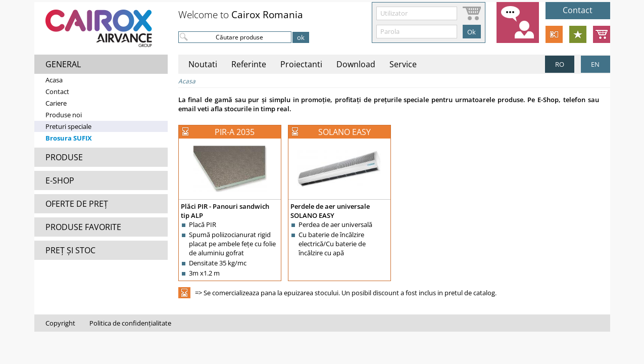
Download (356, 64)
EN (595, 64)
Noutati (203, 64)
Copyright (60, 323)
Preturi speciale (68, 126)
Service (403, 64)
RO (560, 64)
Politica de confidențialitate (130, 323)
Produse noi (64, 115)
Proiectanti (301, 64)
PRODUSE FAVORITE (83, 227)
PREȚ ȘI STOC (70, 250)
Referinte (249, 64)
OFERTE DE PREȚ (77, 204)
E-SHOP (60, 180)
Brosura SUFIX (69, 138)
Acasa (54, 80)
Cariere (56, 103)
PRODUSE (64, 157)
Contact (57, 92)
